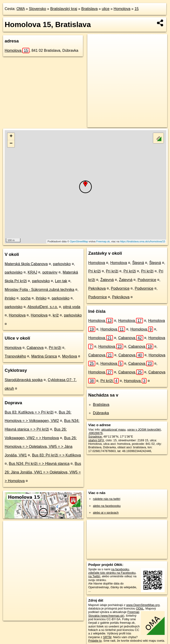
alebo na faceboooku (107, 506)
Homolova (122, 9)
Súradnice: (95, 437)
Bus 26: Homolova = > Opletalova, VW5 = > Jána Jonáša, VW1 (41, 447)
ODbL (140, 608)
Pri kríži (55, 348)
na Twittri (94, 576)
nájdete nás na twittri (107, 499)
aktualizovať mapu (113, 430)
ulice (106, 9)
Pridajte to (95, 641)
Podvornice (147, 280)
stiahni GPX (96, 440)
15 (137, 9)
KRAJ (32, 272)
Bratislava (89, 9)
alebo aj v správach (106, 513)
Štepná (138, 263)
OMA (21, 9)
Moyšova (70, 356)
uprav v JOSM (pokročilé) (144, 430)
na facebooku (120, 569)
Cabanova (35, 348)
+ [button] (11, 136)
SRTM (107, 637)
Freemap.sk (103, 241)
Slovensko (37, 9)
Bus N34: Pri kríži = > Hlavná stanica (39, 464)
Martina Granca (44, 356)
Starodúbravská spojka (24, 380)
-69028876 (95, 433)
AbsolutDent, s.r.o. (43, 307)
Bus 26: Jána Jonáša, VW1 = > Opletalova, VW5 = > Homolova (43, 472)
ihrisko (10, 298)
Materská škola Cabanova (26, 264)
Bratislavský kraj (64, 9)
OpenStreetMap (79, 241)
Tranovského (15, 356)
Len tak (61, 281)
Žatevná (107, 280)
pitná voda (72, 307)
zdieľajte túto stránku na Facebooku (112, 573)
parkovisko (62, 264)
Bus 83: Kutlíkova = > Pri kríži (29, 412)
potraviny (50, 272)
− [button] (11, 144)
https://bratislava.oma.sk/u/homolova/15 (143, 241)
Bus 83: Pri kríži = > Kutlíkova (56, 455)
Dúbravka (101, 413)
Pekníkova (97, 288)
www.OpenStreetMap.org (143, 605)
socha (25, 298)
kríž (56, 315)
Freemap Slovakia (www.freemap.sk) (114, 614)
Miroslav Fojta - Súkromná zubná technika (39, 290)
